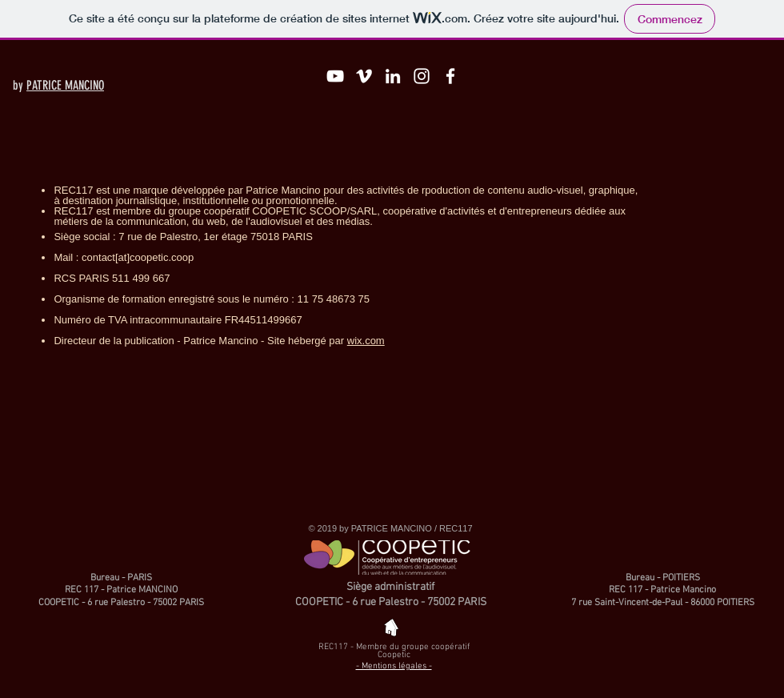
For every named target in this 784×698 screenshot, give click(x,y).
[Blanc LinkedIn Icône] (393, 76)
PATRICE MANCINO (65, 85)
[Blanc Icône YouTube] (335, 76)
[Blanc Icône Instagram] (422, 76)
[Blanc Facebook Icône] (450, 76)
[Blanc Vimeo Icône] (364, 76)
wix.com (366, 341)
